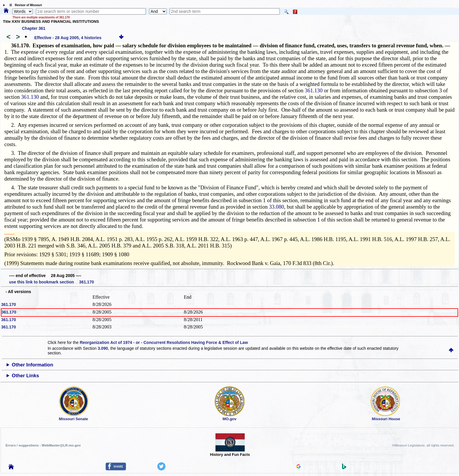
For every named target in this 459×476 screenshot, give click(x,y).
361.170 (9, 304)
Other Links (25, 376)
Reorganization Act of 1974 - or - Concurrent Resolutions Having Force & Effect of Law (164, 342)
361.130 (314, 90)
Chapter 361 (34, 28)
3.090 (103, 348)
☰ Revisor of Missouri (24, 5)
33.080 (276, 207)
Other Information (32, 365)
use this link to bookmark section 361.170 (51, 282)
